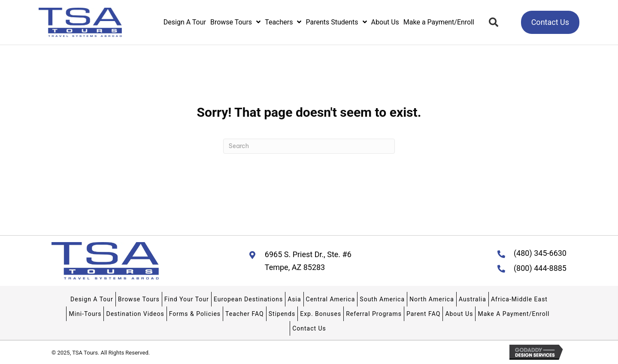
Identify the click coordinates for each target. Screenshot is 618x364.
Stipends (282, 314)
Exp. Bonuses (321, 314)
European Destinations (248, 299)
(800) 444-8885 (540, 268)
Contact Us (309, 328)
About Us (459, 314)
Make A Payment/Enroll (513, 314)
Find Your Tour (187, 299)
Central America (331, 299)
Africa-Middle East (519, 299)
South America (382, 299)
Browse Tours (139, 299)
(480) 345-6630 (540, 253)
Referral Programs (374, 314)
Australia (473, 299)
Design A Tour (92, 299)
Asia (294, 299)
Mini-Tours (85, 314)
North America (432, 299)
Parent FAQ (423, 314)
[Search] (309, 146)
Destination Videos (135, 314)
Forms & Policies (195, 314)
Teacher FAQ (245, 314)
